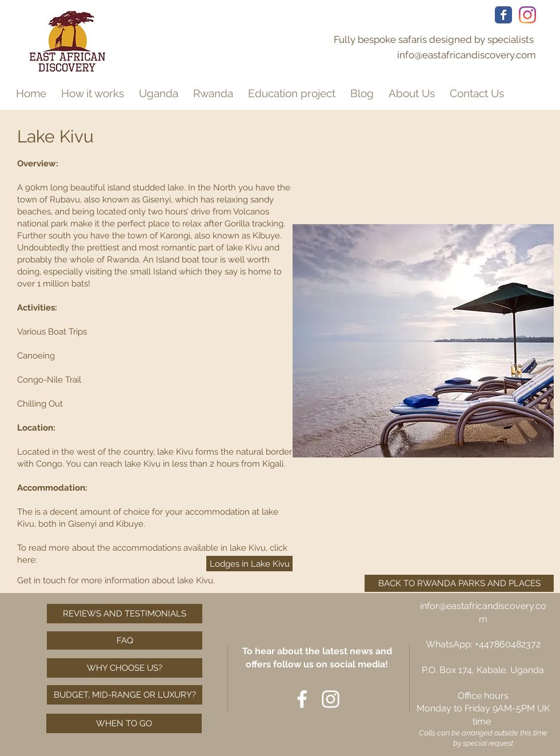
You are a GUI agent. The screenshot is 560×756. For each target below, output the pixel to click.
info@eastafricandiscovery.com (467, 55)
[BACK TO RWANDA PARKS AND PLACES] (459, 583)
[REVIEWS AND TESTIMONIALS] (125, 614)
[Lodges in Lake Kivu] (249, 564)
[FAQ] (125, 640)
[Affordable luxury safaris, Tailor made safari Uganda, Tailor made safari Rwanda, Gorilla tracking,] (503, 15)
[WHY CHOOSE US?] (125, 668)
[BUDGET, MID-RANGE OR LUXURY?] (125, 695)
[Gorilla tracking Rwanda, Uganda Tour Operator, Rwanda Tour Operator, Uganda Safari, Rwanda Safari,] (527, 15)
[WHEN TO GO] (124, 723)
